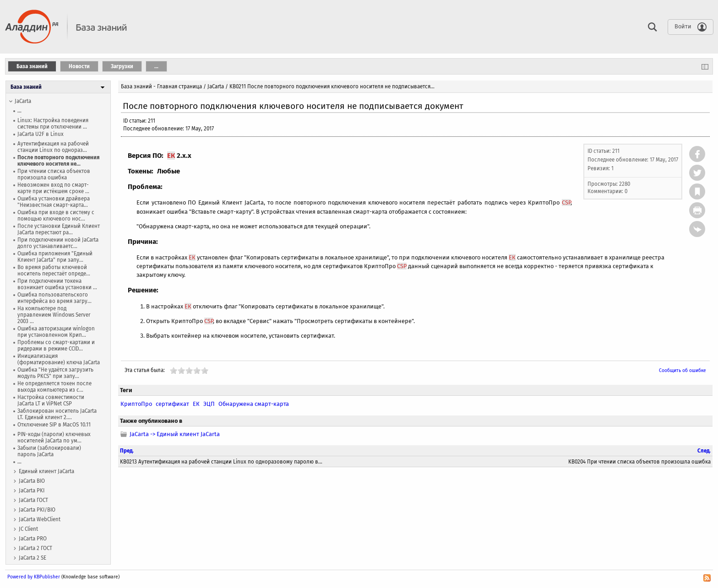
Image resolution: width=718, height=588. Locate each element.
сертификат (172, 404)
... (19, 111)
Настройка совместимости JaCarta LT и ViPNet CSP (51, 400)
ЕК (171, 156)
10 (205, 370)
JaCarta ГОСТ (33, 500)
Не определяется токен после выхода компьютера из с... (54, 387)
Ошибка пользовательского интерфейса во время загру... (54, 298)
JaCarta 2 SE (33, 558)
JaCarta (23, 101)
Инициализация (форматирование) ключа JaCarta (59, 359)
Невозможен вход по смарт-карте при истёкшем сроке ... (53, 188)
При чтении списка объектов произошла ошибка (54, 174)
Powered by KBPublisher (34, 577)
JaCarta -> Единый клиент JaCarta (175, 434)
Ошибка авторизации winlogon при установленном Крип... (56, 332)
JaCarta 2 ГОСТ (35, 548)
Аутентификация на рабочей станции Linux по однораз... (53, 147)
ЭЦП (209, 404)
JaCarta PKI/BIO (37, 510)
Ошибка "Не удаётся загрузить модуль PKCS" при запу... (55, 373)
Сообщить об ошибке (683, 370)
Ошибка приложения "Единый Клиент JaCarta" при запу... (55, 257)
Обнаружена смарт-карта (254, 404)
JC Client (28, 529)
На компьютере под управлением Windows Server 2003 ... (54, 315)
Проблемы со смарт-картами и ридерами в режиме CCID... (56, 345)
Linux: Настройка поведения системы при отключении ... (53, 124)
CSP (566, 202)
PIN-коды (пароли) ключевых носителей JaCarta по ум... (54, 437)
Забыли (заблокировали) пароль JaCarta (49, 451)
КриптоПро (136, 404)
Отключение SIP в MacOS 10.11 (54, 425)
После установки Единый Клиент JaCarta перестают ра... (59, 229)
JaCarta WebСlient (40, 519)
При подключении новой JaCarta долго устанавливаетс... (58, 243)
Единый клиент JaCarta (46, 471)
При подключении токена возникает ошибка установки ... (57, 284)
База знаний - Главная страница (161, 86)
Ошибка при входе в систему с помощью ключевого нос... (56, 216)
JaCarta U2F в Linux (41, 134)
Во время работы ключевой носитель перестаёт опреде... (54, 270)
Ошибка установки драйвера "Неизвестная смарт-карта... (54, 202)
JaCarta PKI (32, 491)
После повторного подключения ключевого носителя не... (58, 161)
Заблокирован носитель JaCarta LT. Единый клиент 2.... (57, 414)
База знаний (26, 87)
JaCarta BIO (32, 481)
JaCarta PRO (33, 539)
